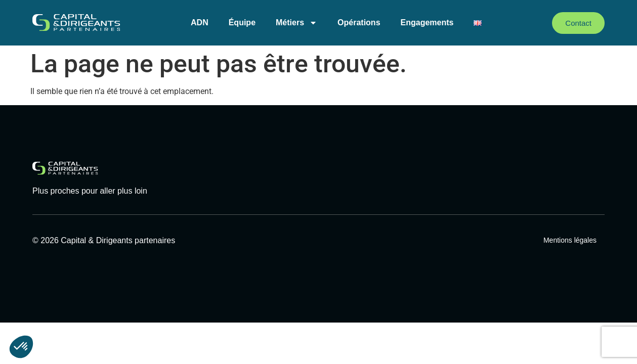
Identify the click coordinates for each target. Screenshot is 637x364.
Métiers (296, 23)
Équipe (242, 22)
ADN (200, 22)
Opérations (359, 22)
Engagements (427, 22)
